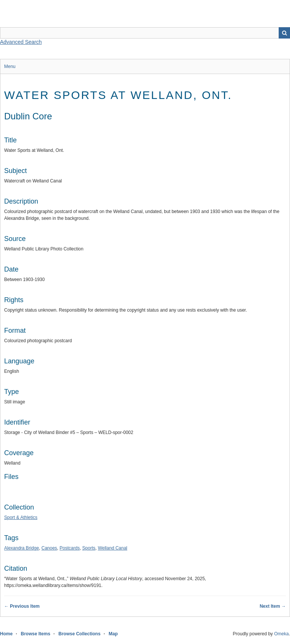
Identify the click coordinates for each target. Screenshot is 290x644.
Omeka (282, 634)
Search (284, 33)
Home (6, 634)
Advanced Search (21, 42)
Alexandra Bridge (22, 548)
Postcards (70, 548)
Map (113, 634)
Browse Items (35, 634)
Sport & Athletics (21, 517)
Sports (89, 548)
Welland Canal (113, 548)
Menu (10, 66)
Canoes (49, 548)
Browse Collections (79, 634)
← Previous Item (22, 606)
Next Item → (273, 606)
